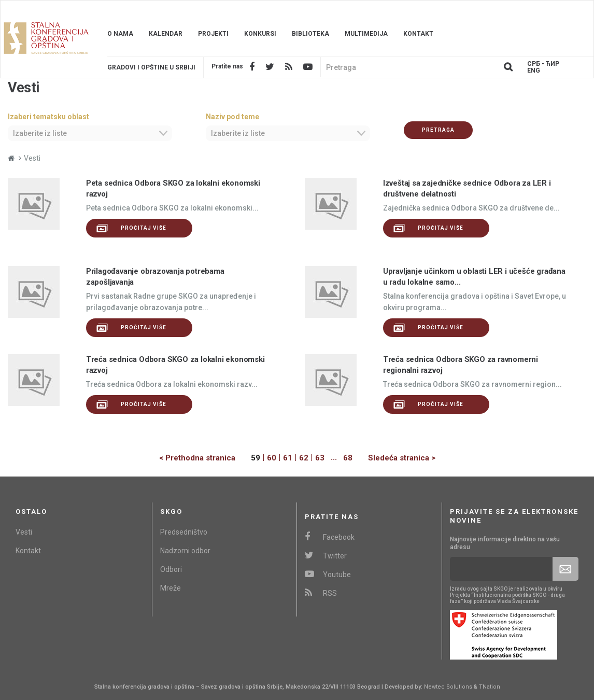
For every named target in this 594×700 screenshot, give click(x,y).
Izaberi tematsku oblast (48, 117)
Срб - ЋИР (543, 64)
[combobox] (90, 133)
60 (272, 458)
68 (348, 458)
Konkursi (260, 34)
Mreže (171, 588)
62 (304, 458)
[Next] (394, 458)
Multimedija (366, 34)
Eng (534, 71)
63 (320, 458)
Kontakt (418, 34)
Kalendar (166, 34)
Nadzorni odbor (185, 551)
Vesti (24, 532)
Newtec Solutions (448, 687)
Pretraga (438, 130)
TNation (490, 687)
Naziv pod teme (232, 117)
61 (288, 458)
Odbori (171, 569)
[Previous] (205, 458)
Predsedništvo (184, 532)
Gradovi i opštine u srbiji (151, 67)
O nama (120, 34)
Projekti (213, 34)
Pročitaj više (131, 228)
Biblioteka (310, 34)
